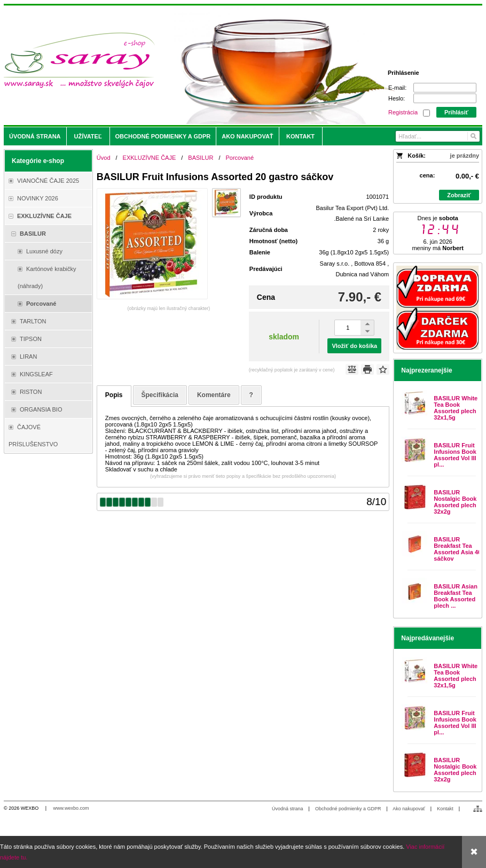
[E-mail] (445, 88)
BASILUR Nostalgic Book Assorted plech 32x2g (455, 502)
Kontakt (445, 809)
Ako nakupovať (409, 809)
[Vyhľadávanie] (438, 136)
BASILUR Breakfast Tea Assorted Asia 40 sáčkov (457, 549)
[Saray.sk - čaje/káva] (184, 65)
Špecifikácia (160, 395)
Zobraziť (459, 195)
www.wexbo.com (71, 808)
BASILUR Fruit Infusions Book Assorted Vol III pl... (455, 455)
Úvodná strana (288, 809)
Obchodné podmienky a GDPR (348, 809)
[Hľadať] (473, 136)
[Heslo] (445, 98)
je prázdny (465, 156)
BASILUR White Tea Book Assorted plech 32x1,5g (456, 408)
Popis (114, 395)
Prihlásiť (456, 112)
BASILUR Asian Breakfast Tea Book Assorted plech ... (456, 596)
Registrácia (403, 112)
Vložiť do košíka (354, 346)
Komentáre (214, 395)
